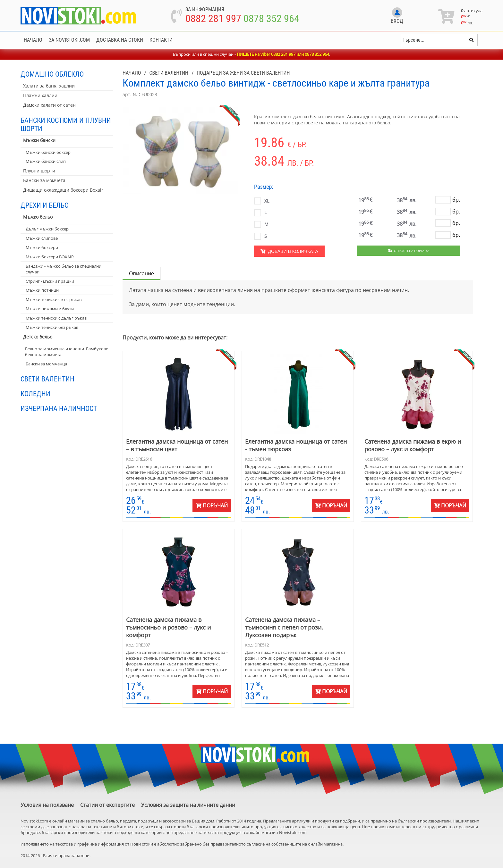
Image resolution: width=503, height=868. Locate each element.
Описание (141, 273)
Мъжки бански (39, 140)
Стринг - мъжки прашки (50, 281)
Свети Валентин (47, 379)
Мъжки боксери (42, 247)
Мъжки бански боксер (48, 152)
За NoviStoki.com (69, 40)
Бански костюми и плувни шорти (66, 124)
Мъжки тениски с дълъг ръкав (56, 318)
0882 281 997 (213, 19)
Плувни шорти (39, 171)
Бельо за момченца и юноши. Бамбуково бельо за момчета (67, 352)
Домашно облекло (52, 74)
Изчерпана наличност (59, 408)
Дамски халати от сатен (49, 105)
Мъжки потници (42, 290)
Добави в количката (289, 251)
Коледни (35, 394)
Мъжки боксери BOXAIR (50, 257)
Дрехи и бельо (45, 205)
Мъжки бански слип (46, 161)
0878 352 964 (271, 19)
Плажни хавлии (40, 95)
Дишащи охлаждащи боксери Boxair (63, 190)
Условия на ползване (47, 805)
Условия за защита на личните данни (188, 805)
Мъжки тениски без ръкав (52, 327)
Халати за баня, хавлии (49, 86)
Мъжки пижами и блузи (50, 309)
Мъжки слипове (42, 238)
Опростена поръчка (409, 251)
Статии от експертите (107, 805)
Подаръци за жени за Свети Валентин (243, 73)
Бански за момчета (44, 180)
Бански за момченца (46, 364)
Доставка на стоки (120, 40)
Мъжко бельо (38, 217)
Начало (33, 40)
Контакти (161, 40)
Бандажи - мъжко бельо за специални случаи (64, 269)
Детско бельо (38, 337)
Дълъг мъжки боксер (47, 229)
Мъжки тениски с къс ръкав (54, 299)
